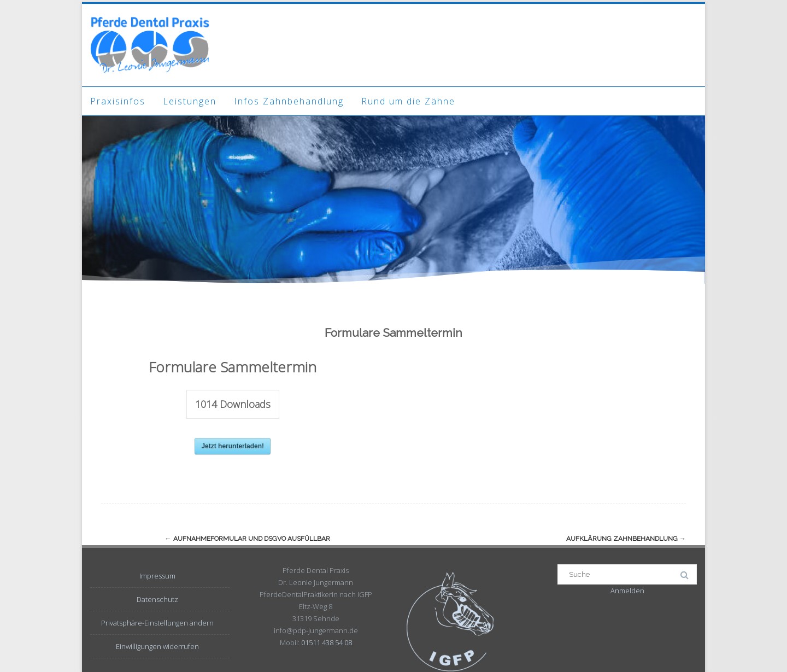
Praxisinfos (118, 101)
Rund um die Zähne (408, 101)
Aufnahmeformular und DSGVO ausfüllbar (248, 539)
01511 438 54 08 (327, 642)
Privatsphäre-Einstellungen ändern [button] (157, 623)
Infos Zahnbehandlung (289, 101)
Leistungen (190, 101)
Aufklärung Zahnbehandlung (626, 539)
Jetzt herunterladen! (233, 446)
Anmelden (627, 591)
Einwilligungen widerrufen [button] (157, 646)
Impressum (157, 576)
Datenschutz (157, 599)
